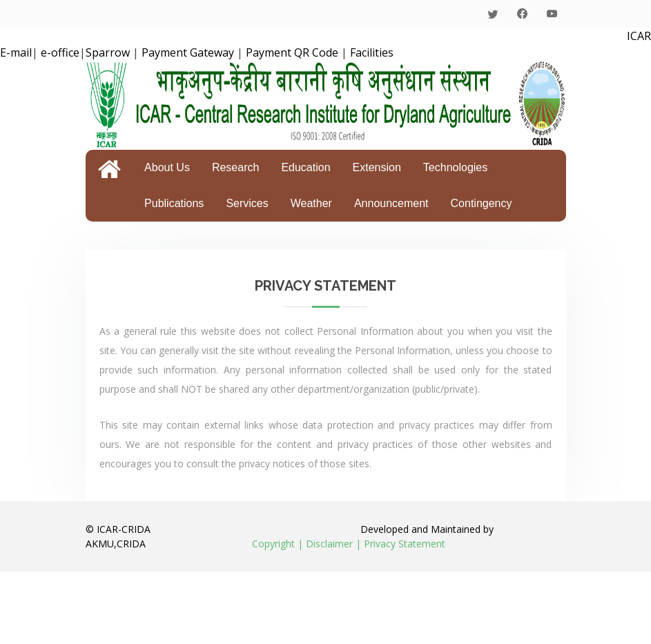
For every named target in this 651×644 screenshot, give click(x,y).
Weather (311, 203)
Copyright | (278, 544)
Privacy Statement (405, 544)
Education (305, 167)
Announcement (391, 203)
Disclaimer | (333, 544)
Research (235, 167)
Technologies (455, 167)
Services (247, 203)
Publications (174, 203)
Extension (377, 167)
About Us (167, 167)
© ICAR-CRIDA (118, 529)
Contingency (482, 203)
